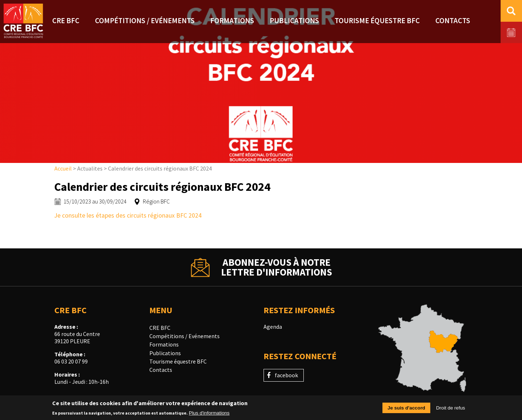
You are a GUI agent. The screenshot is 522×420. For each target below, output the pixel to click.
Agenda (273, 327)
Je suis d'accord (406, 410)
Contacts (161, 370)
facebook (286, 375)
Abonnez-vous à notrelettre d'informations (277, 267)
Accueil (63, 168)
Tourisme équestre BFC (178, 361)
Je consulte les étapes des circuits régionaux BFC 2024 (129, 215)
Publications (165, 353)
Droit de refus (451, 410)
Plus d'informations (209, 415)
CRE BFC (160, 328)
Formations (164, 344)
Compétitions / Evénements (185, 336)
